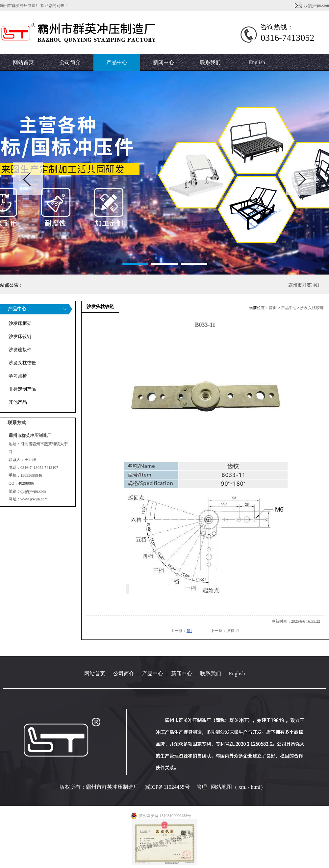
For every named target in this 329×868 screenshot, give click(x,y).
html (255, 787)
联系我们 (211, 674)
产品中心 (289, 308)
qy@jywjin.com (316, 5)
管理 (202, 787)
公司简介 (124, 674)
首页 (273, 308)
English (257, 62)
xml (243, 787)
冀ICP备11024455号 (167, 787)
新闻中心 (182, 674)
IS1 (189, 631)
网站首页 (95, 674)
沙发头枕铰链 (312, 308)
